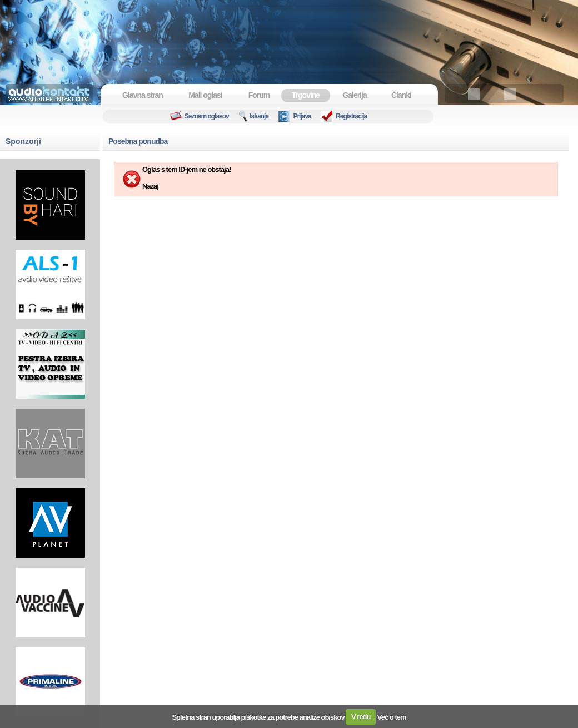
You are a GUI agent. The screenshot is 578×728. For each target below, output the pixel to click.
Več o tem (392, 717)
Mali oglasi (205, 95)
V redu (361, 717)
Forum (259, 95)
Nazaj (150, 186)
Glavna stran (143, 95)
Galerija (354, 95)
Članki (401, 95)
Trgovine (306, 95)
